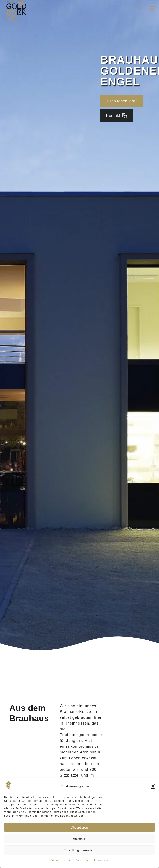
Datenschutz (84, 860)
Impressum (102, 860)
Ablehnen (79, 839)
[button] (153, 786)
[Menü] (147, 8)
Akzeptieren (79, 827)
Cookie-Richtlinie (62, 860)
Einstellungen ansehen (79, 850)
